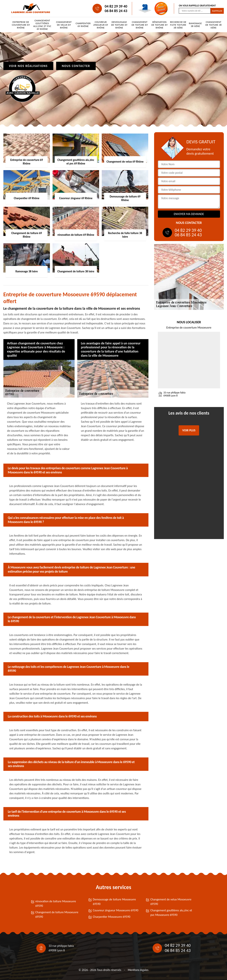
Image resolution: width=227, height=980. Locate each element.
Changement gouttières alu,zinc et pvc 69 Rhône (42, 25)
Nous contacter (76, 66)
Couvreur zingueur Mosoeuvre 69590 (116, 910)
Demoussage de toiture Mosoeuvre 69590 (114, 902)
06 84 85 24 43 (116, 11)
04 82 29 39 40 (116, 6)
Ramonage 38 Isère (195, 25)
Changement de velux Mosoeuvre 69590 (171, 902)
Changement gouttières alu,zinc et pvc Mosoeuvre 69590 (171, 913)
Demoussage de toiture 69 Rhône (119, 25)
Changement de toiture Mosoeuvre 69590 (57, 914)
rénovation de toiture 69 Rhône (160, 25)
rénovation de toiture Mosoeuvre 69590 (56, 904)
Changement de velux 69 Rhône (64, 25)
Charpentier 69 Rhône (83, 25)
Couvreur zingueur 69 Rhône (101, 25)
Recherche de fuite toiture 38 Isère (178, 25)
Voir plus (189, 430)
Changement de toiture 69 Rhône (140, 25)
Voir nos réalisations (28, 66)
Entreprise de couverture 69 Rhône (21, 25)
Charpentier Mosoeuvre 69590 (112, 917)
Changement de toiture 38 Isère (214, 25)
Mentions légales (138, 970)
